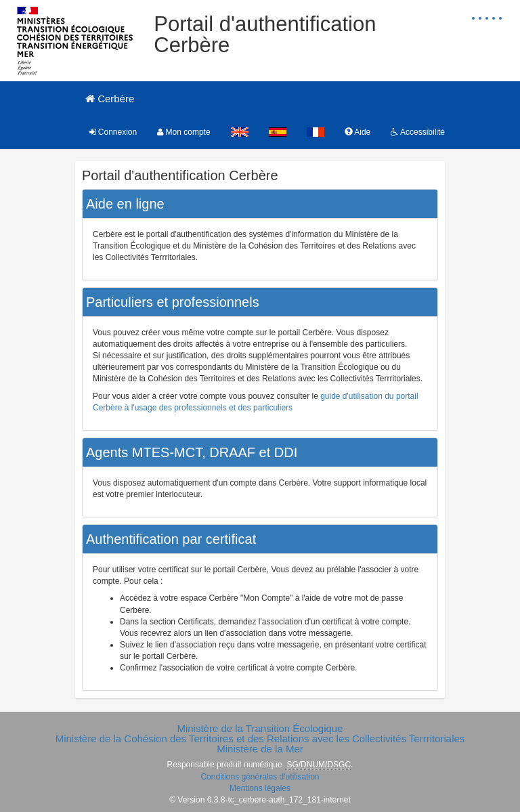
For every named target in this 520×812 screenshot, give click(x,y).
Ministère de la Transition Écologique (260, 728)
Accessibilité (418, 132)
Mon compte (183, 132)
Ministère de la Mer (260, 749)
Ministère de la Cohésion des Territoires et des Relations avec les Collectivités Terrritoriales (260, 739)
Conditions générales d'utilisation (260, 777)
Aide (358, 132)
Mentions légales (260, 788)
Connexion (113, 132)
